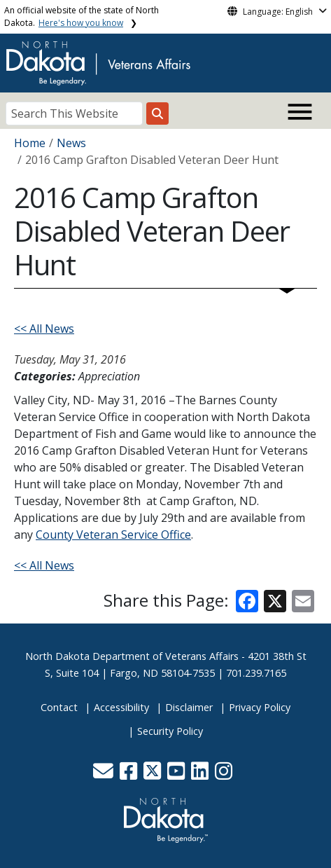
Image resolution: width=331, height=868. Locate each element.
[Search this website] (157, 113)
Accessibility (121, 707)
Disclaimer (189, 707)
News (71, 143)
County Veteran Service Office (113, 535)
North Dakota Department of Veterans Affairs (132, 656)
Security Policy (170, 731)
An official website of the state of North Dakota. (82, 16)
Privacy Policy (260, 707)
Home (30, 143)
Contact (59, 707)
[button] (105, 774)
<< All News (44, 329)
